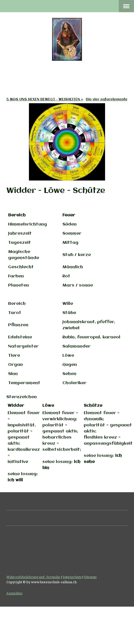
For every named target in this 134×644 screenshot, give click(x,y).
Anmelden (14, 593)
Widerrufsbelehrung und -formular (33, 577)
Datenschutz (72, 577)
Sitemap (90, 577)
